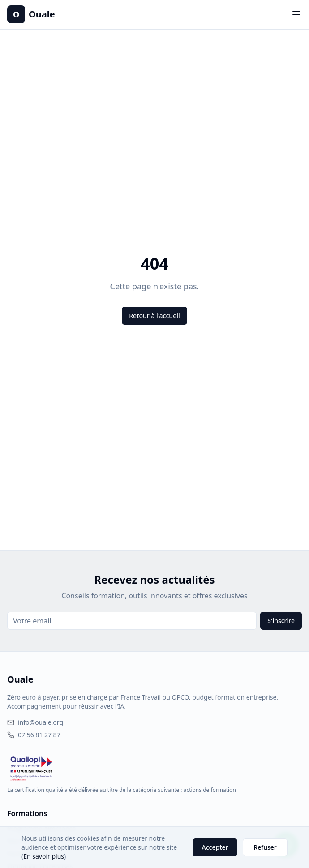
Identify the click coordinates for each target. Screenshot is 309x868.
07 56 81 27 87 (34, 735)
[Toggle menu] (296, 14)
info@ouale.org (35, 722)
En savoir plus (44, 856)
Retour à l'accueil (154, 316)
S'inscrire (281, 621)
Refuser (265, 847)
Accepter (215, 847)
